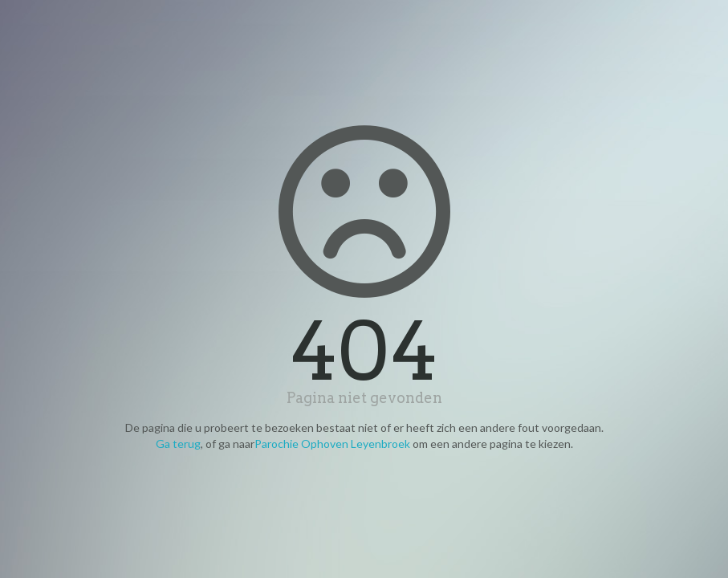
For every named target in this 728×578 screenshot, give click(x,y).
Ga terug (178, 444)
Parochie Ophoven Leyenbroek (332, 444)
